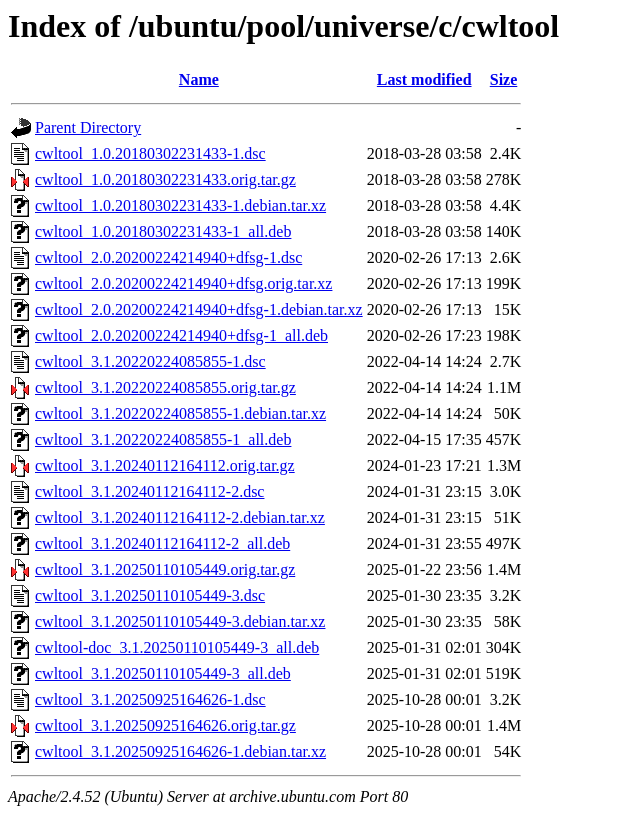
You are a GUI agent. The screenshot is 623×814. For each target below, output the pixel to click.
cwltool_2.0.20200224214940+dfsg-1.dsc (168, 257)
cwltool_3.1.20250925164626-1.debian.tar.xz (180, 751)
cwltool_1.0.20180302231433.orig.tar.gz (165, 179)
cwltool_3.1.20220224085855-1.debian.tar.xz (180, 413)
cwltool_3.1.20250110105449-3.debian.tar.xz (180, 621)
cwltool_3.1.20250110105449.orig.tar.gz (165, 569)
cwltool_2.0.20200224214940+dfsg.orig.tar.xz (183, 283)
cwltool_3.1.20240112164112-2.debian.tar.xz (180, 517)
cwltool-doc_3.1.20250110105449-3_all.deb (177, 647)
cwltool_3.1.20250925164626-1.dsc (150, 699)
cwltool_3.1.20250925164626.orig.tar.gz (165, 725)
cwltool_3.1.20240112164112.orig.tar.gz (165, 465)
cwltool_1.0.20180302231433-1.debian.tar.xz (180, 205)
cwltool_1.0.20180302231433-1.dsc (150, 153)
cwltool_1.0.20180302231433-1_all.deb (163, 231)
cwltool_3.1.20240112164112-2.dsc (149, 491)
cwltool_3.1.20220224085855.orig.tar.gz (165, 387)
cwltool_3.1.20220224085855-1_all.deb (163, 439)
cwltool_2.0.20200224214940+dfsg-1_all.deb (181, 335)
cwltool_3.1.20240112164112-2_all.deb (162, 543)
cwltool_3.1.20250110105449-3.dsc (150, 595)
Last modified (424, 79)
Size (504, 79)
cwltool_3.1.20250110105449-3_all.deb (163, 673)
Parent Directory (88, 127)
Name (199, 79)
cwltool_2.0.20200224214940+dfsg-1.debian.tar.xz (199, 309)
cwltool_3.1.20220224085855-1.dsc (150, 361)
